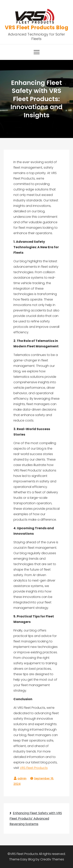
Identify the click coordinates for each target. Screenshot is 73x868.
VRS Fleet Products (34, 768)
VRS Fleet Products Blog (36, 28)
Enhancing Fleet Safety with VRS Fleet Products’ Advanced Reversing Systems (36, 819)
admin (22, 778)
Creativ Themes (52, 859)
